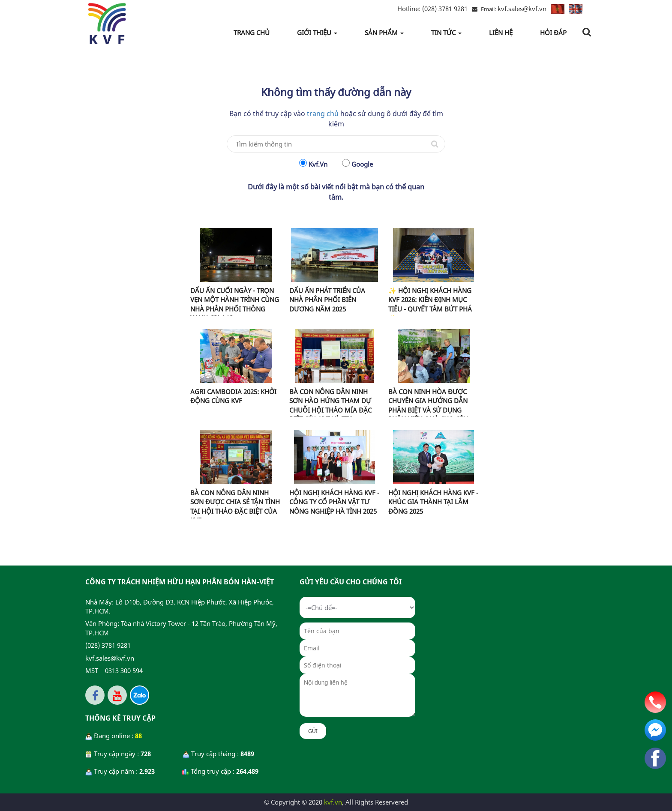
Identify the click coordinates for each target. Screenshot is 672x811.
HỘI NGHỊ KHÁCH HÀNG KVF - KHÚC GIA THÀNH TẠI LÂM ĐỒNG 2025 (433, 502)
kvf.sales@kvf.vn (522, 9)
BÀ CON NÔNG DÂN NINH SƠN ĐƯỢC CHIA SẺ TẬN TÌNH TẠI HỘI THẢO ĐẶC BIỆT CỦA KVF (235, 506)
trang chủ (323, 114)
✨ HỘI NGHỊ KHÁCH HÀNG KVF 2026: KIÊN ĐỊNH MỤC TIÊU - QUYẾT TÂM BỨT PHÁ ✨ (430, 304)
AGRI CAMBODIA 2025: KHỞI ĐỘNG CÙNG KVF (233, 396)
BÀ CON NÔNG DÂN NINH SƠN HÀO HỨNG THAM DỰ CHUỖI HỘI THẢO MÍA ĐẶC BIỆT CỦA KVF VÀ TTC (330, 405)
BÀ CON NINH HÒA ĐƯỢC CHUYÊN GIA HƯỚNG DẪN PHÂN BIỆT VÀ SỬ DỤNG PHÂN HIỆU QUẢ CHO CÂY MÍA (428, 410)
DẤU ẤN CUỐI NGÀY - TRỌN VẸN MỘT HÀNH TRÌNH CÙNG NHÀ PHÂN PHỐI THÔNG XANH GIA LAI (235, 304)
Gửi (313, 731)
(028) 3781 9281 (432, 9)
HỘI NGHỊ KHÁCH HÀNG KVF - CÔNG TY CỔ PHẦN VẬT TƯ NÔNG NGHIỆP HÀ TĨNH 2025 (334, 502)
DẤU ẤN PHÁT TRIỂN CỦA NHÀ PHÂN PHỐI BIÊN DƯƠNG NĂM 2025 (327, 300)
